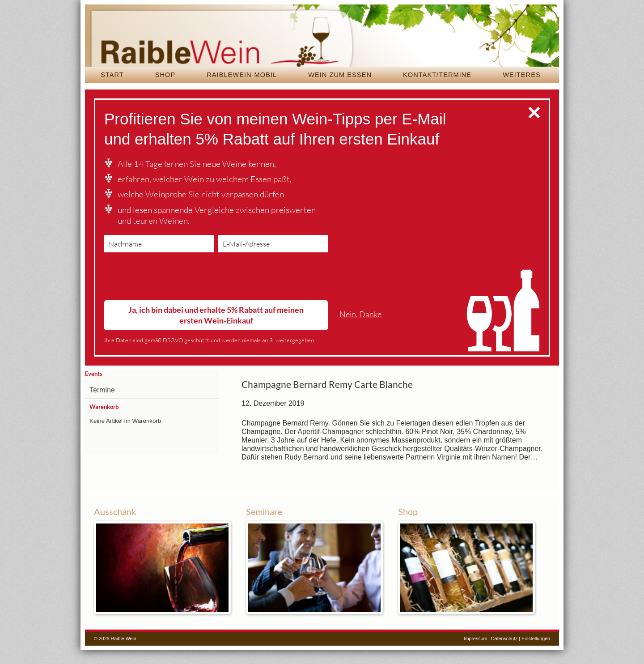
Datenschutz (504, 652)
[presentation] (172, 292)
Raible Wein (322, 43)
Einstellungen (536, 652)
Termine (102, 404)
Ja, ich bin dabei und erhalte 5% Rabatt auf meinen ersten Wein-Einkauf (216, 329)
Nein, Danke (360, 328)
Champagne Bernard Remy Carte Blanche (327, 398)
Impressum (476, 652)
